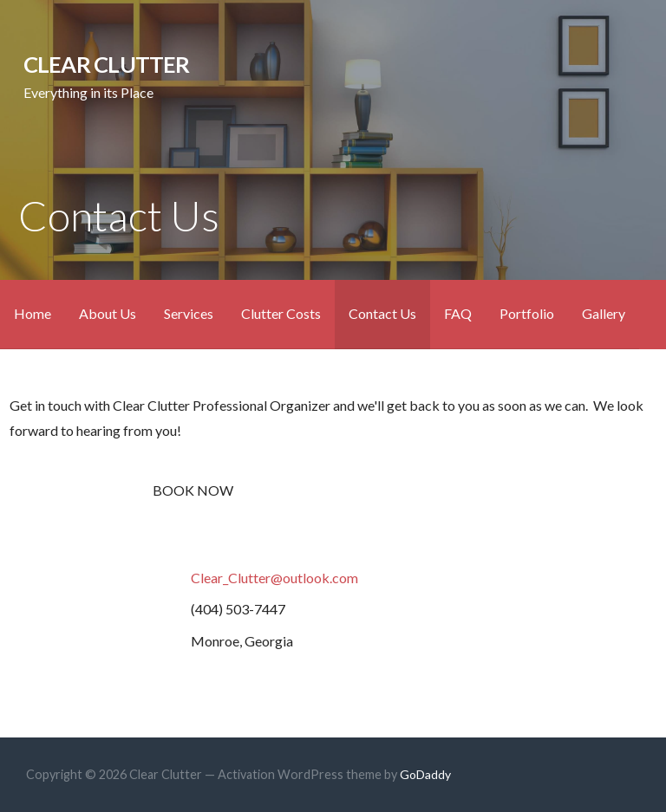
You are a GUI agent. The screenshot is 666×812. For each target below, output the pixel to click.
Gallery (604, 313)
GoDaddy (425, 774)
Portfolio (527, 313)
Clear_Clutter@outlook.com (274, 578)
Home (33, 313)
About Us (108, 313)
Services (189, 313)
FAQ (458, 313)
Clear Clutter (107, 64)
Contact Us (382, 313)
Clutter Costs (281, 313)
